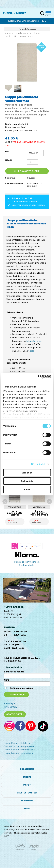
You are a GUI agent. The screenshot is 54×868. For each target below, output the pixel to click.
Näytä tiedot (38, 464)
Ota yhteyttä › (15, 714)
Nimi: (7, 680)
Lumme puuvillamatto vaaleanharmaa (39, 513)
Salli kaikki (27, 473)
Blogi (27, 809)
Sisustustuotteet (27, 793)
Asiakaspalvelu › (27, 565)
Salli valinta (27, 481)
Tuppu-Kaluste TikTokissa (17, 743)
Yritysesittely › (11, 707)
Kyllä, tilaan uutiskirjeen (20, 688)
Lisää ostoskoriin (27, 171)
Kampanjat (27, 801)
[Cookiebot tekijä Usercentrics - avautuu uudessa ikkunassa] (38, 377)
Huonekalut (27, 769)
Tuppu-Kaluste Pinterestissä (18, 753)
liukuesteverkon (34, 341)
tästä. (31, 351)
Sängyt (27, 777)
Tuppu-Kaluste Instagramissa (19, 746)
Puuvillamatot (22, 33)
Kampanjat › (10, 704)
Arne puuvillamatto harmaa (15, 513)
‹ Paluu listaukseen (27, 29)
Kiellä (27, 489)
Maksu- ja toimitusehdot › (27, 562)
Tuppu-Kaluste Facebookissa (19, 750)
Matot (8, 33)
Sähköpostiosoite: (14, 672)
